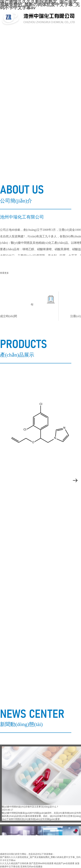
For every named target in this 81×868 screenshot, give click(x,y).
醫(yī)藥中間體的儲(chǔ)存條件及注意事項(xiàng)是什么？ (30, 807)
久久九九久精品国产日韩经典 (14, 863)
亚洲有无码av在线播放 (31, 867)
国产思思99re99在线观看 (41, 863)
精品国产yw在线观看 (64, 863)
